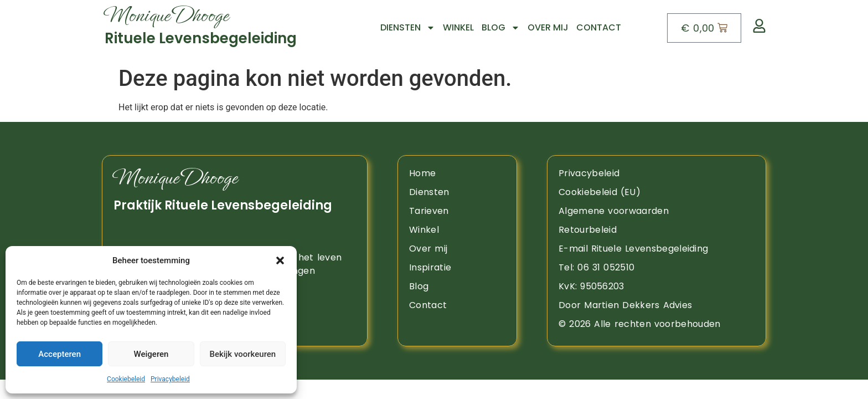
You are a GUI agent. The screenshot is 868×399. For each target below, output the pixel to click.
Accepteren (60, 354)
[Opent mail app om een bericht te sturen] (657, 249)
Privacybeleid (170, 379)
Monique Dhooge (175, 178)
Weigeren (151, 354)
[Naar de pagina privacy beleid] (657, 173)
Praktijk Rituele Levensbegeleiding (223, 205)
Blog (501, 28)
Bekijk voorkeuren (242, 354)
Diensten (408, 28)
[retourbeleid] (657, 230)
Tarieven (429, 211)
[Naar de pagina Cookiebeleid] (657, 192)
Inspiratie (430, 267)
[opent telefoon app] (657, 268)
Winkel (458, 27)
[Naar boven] (218, 28)
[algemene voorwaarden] (657, 211)
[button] (280, 260)
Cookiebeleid (126, 379)
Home (422, 173)
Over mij (548, 27)
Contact (599, 27)
